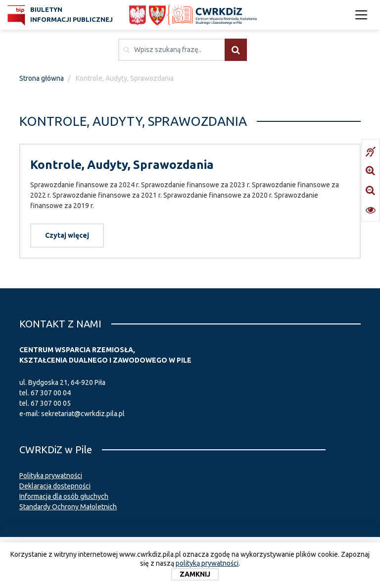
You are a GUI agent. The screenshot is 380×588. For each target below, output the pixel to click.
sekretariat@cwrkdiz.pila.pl (83, 414)
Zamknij (195, 574)
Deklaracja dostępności (55, 486)
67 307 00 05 (51, 403)
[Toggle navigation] (361, 15)
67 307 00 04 (51, 393)
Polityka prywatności (51, 476)
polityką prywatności (207, 563)
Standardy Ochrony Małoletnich (68, 507)
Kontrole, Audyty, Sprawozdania (122, 165)
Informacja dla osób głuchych (64, 496)
